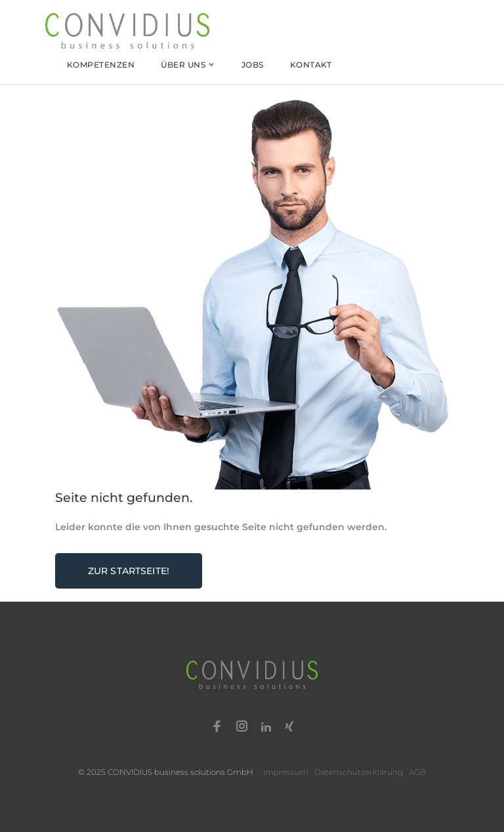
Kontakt (311, 65)
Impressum (286, 772)
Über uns (183, 65)
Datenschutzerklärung (359, 772)
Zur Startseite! (129, 571)
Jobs (253, 65)
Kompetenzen (101, 65)
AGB (417, 772)
